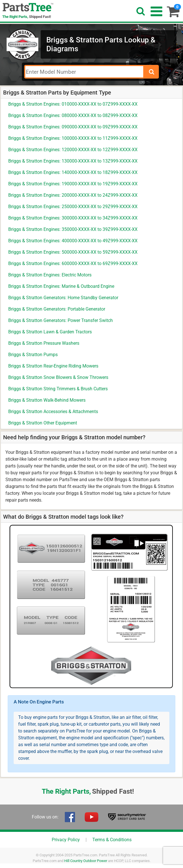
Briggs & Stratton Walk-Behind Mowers (47, 400)
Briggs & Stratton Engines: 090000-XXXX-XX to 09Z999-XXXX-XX (73, 127)
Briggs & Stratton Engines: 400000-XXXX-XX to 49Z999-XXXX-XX (73, 241)
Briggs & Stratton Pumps (33, 355)
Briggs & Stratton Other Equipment (43, 423)
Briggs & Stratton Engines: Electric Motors (50, 275)
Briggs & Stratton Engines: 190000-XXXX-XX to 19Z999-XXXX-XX (73, 184)
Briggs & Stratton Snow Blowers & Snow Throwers (58, 377)
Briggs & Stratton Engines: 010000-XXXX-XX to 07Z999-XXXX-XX (73, 104)
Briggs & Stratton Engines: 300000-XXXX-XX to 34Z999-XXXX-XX (73, 218)
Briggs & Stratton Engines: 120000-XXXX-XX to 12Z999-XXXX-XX (73, 150)
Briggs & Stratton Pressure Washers (44, 343)
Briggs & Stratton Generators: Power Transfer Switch (61, 320)
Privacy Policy (66, 840)
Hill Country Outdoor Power (86, 861)
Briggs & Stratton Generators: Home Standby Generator (63, 298)
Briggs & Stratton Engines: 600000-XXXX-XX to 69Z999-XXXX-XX (73, 263)
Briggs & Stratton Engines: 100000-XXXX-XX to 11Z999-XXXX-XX (73, 138)
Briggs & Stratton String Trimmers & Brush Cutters (58, 389)
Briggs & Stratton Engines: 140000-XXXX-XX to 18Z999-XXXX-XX (73, 172)
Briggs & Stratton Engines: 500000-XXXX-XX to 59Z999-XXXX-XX (73, 252)
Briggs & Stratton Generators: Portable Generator (57, 309)
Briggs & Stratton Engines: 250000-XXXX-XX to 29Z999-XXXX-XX (73, 207)
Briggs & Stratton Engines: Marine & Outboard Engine (61, 286)
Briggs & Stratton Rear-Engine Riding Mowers (53, 366)
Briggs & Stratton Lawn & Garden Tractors (50, 332)
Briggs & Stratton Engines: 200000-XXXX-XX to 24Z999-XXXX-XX (73, 195)
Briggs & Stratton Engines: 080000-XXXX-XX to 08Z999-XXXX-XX (73, 115)
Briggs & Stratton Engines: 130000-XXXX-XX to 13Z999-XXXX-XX (73, 161)
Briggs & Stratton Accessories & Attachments (53, 412)
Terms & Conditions (112, 840)
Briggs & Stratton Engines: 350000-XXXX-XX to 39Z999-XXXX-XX (73, 229)
